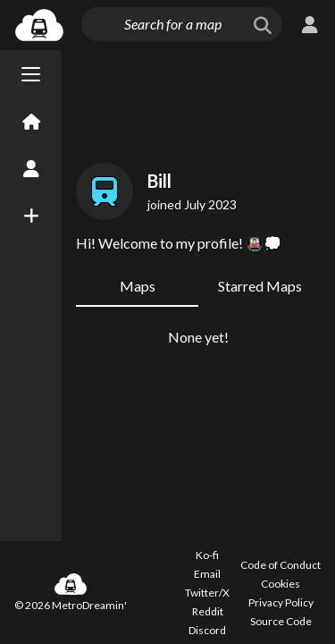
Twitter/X (207, 593)
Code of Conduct (281, 565)
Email (207, 574)
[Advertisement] (198, 103)
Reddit (208, 611)
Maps (138, 286)
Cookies (281, 584)
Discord (207, 630)
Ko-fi (207, 555)
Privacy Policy (281, 602)
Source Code (281, 621)
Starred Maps (260, 286)
